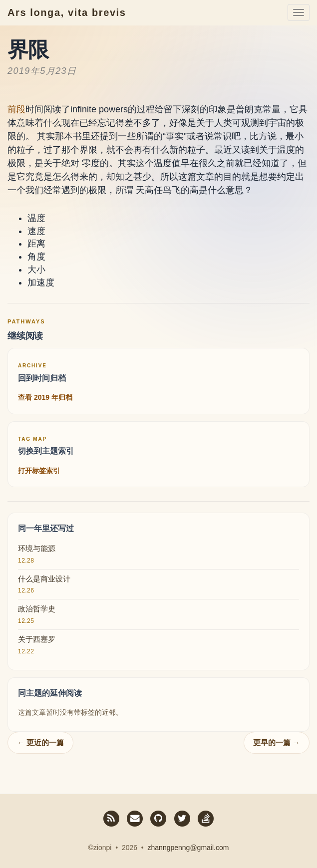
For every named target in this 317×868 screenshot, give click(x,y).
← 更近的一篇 (40, 742)
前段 (16, 109)
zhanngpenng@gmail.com (188, 848)
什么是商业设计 (44, 579)
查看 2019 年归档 (45, 397)
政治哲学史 (37, 609)
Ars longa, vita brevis (67, 12)
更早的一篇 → (277, 742)
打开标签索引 (39, 471)
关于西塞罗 (37, 639)
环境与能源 (37, 548)
